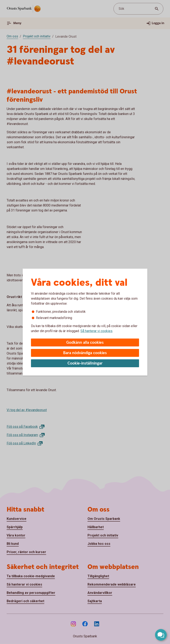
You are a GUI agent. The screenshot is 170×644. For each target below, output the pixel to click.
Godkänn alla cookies (85, 343)
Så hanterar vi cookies (96, 331)
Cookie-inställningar (85, 363)
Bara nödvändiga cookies (85, 353)
